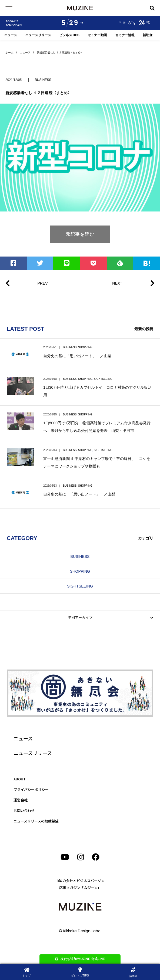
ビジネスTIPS (69, 35)
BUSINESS (43, 80)
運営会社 (21, 800)
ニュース (11, 35)
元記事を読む (80, 234)
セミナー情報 (125, 35)
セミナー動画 (97, 35)
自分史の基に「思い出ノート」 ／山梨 (77, 356)
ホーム (9, 52)
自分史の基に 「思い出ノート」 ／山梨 (79, 494)
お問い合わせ (24, 810)
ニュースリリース (38, 35)
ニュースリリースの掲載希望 (36, 821)
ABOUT (20, 779)
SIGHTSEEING (103, 379)
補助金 (148, 35)
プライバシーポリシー (31, 789)
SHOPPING (85, 347)
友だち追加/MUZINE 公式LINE (80, 959)
